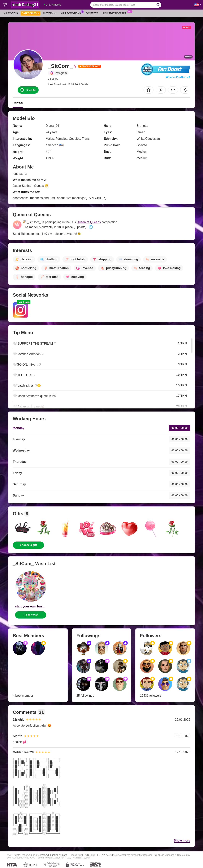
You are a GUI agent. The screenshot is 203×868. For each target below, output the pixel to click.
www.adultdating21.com (53, 855)
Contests (92, 13)
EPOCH (86, 855)
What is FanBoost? (178, 77)
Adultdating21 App (116, 13)
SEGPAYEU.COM (105, 855)
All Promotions (71, 13)
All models (11, 13)
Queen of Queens (89, 222)
